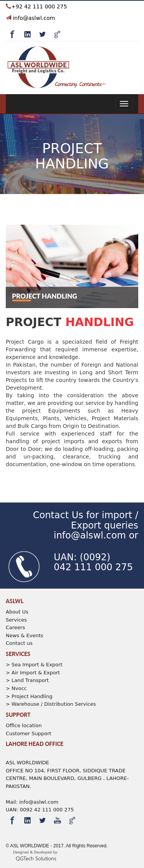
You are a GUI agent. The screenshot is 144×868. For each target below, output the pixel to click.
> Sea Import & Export (34, 665)
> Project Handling (29, 696)
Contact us (19, 643)
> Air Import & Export (33, 673)
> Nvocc (16, 688)
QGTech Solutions (36, 858)
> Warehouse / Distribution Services (51, 704)
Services (16, 620)
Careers (15, 627)
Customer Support (29, 733)
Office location (24, 725)
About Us (17, 612)
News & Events (25, 635)
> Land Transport (27, 680)
